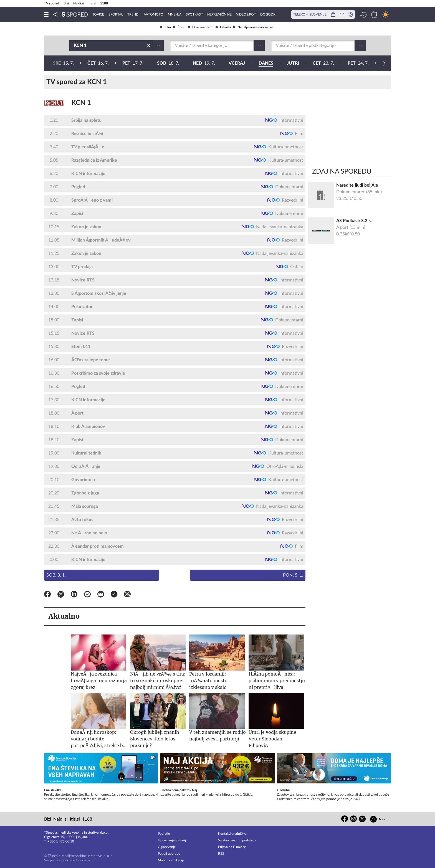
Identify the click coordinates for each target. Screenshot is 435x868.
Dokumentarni (201, 27)
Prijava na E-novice (232, 847)
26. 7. (266, 63)
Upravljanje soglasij (172, 840)
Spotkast (194, 14)
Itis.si (92, 3)
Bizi (66, 3)
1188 (104, 3)
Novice (98, 14)
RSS (221, 854)
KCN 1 (81, 103)
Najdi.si (79, 3)
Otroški (223, 27)
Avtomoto (154, 14)
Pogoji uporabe (169, 854)
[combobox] (74, 45)
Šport (179, 27)
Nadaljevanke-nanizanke (253, 27)
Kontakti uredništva (232, 834)
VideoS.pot (246, 14)
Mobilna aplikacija (171, 860)
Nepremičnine (219, 14)
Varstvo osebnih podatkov (237, 840)
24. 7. (195, 63)
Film (165, 27)
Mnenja (175, 14)
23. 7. (160, 63)
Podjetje (164, 834)
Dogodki (268, 14)
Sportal (116, 14)
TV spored (52, 3)
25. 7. (231, 63)
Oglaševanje (167, 847)
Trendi (133, 14)
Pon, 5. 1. (293, 575)
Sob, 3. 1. (56, 575)
